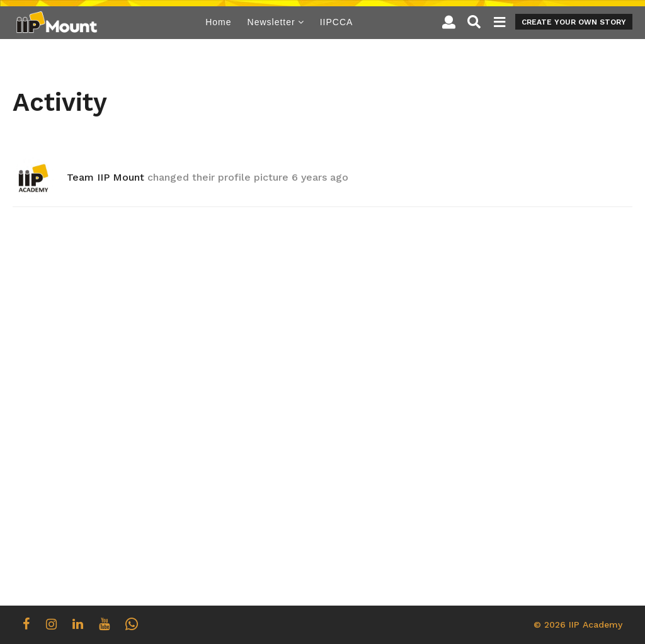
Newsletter (271, 22)
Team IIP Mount (106, 177)
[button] (449, 22)
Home (218, 22)
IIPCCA (337, 22)
